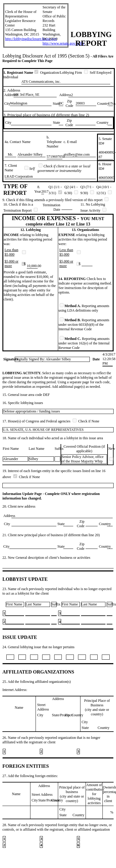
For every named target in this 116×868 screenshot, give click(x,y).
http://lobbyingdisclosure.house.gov (31, 39)
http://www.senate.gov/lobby (63, 43)
